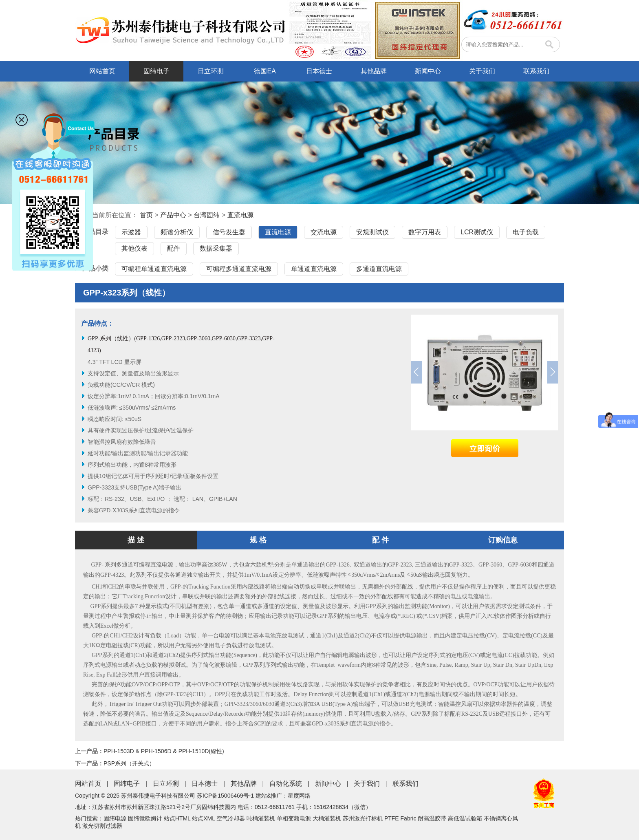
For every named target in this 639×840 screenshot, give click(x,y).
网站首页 (102, 71)
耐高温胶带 (432, 818)
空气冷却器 (231, 818)
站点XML (203, 818)
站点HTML (177, 818)
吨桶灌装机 (261, 818)
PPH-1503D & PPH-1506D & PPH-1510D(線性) (164, 751)
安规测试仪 (372, 232)
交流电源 (324, 232)
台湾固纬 (207, 215)
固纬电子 (156, 71)
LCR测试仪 (477, 232)
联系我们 (536, 71)
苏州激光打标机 (363, 818)
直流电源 (240, 215)
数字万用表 (425, 232)
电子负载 (526, 232)
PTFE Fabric (400, 818)
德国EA (265, 71)
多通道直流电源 (379, 269)
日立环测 (211, 71)
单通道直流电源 (314, 269)
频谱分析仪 (177, 232)
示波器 (131, 232)
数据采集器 (216, 248)
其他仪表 (134, 248)
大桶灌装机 (327, 818)
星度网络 (299, 796)
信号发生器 (229, 232)
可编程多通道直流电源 (239, 269)
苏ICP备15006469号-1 (225, 796)
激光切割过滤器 (102, 826)
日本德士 (319, 71)
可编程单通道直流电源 (154, 269)
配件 (174, 248)
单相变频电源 (294, 818)
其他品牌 (374, 71)
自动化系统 (286, 784)
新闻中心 (428, 71)
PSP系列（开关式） (129, 763)
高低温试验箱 (465, 818)
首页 (146, 215)
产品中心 (173, 215)
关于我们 (482, 71)
